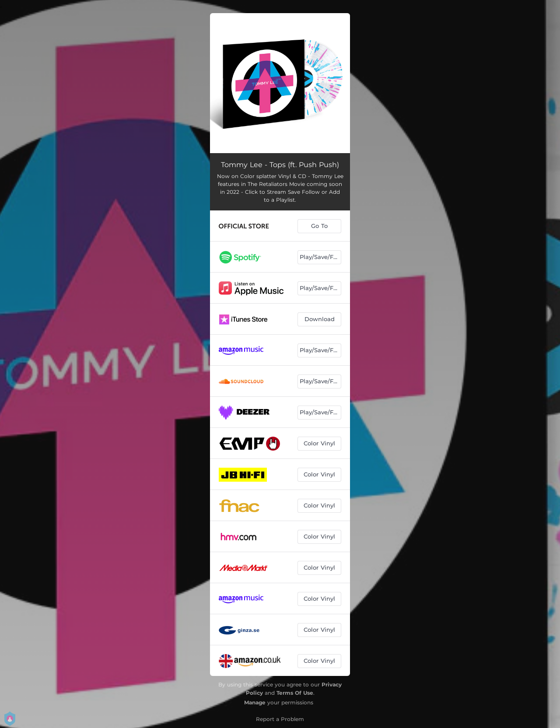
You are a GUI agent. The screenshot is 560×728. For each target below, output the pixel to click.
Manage (255, 702)
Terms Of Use (295, 693)
